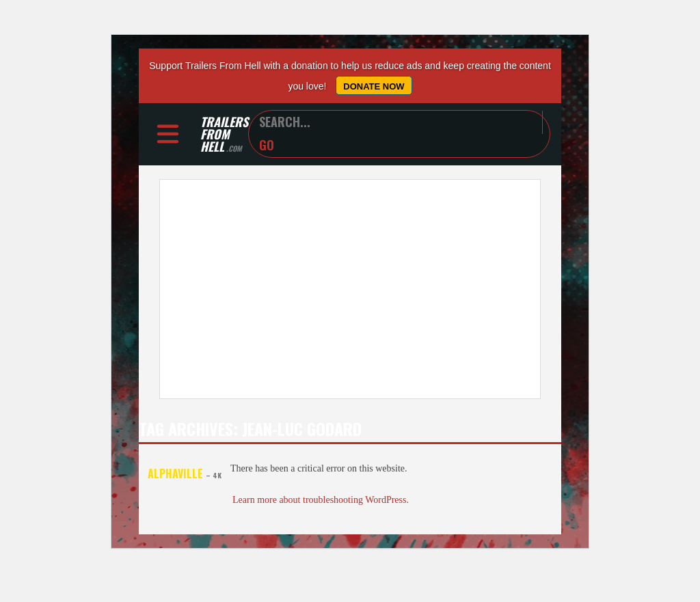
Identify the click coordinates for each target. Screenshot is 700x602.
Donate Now (374, 86)
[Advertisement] (350, 290)
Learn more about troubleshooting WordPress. (321, 501)
